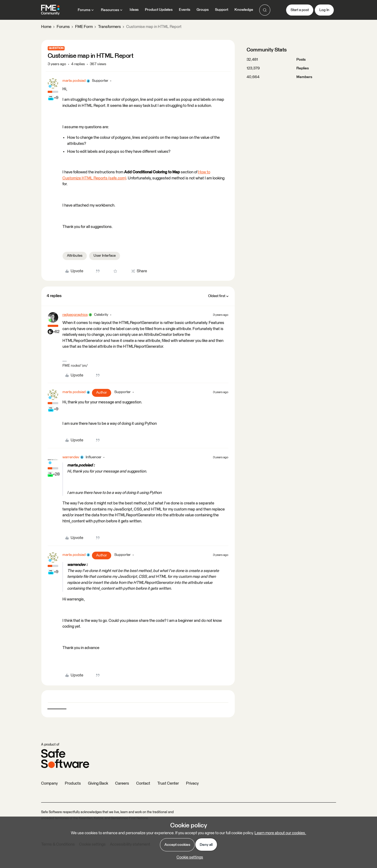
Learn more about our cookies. (280, 833)
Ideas (134, 10)
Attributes (75, 256)
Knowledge (244, 10)
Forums (63, 27)
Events (185, 10)
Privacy (192, 783)
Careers (122, 783)
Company (49, 783)
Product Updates (159, 10)
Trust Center (168, 783)
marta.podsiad (74, 81)
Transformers (109, 27)
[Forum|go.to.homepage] (50, 10)
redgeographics (75, 315)
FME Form (84, 27)
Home (46, 27)
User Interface (105, 256)
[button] (300, 10)
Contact (143, 783)
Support (222, 10)
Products (73, 783)
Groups (203, 10)
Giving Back (98, 783)
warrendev (71, 457)
